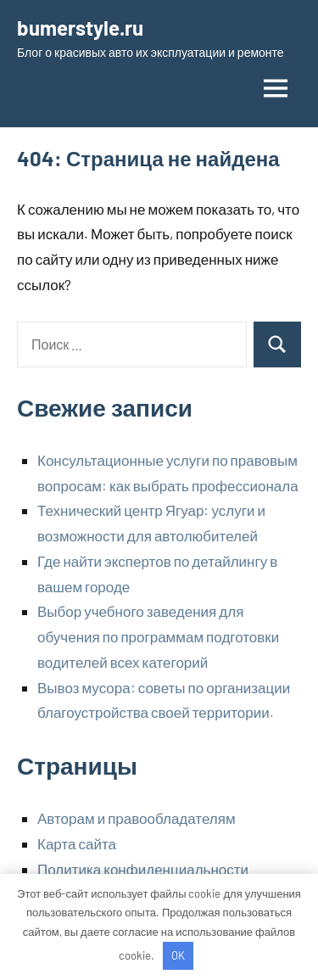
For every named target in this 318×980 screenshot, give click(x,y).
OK (178, 955)
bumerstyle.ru (80, 28)
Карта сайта (77, 843)
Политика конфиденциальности (143, 869)
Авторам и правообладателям (137, 818)
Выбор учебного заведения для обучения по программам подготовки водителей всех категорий (158, 636)
